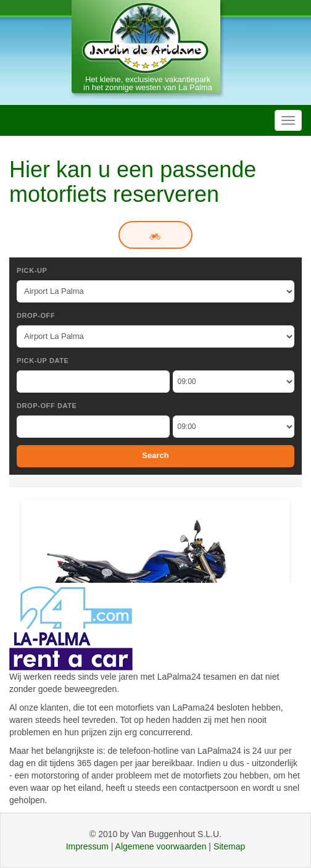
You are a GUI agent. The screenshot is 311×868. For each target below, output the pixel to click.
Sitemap (229, 846)
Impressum (87, 846)
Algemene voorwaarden (161, 846)
